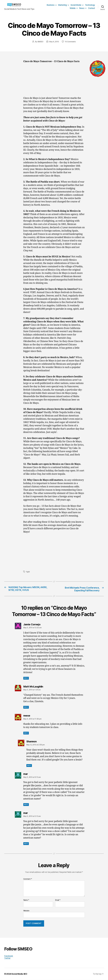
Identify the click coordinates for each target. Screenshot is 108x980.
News (82, 8)
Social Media (76, 5)
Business (51, 5)
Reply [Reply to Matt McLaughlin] (26, 707)
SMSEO (40, 42)
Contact (92, 8)
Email (58, 900)
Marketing (62, 5)
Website (26, 911)
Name (26, 900)
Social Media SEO (20, 974)
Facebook (9, 956)
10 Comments (71, 42)
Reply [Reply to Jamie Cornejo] (26, 678)
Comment (28, 879)
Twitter (7, 958)
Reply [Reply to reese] (26, 733)
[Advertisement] (54, 81)
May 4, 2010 (54, 42)
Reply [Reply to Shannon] (29, 766)
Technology (90, 5)
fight (28, 572)
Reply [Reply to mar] (26, 805)
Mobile (73, 8)
